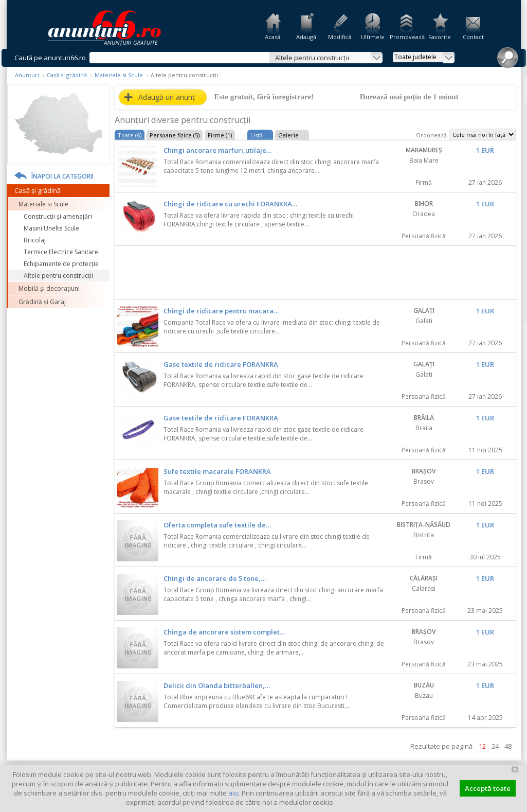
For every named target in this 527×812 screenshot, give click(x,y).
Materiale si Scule (119, 75)
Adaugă (306, 37)
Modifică (340, 37)
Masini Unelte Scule (51, 228)
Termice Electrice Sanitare (61, 252)
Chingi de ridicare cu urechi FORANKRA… (230, 204)
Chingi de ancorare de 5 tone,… (215, 578)
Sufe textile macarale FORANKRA (217, 471)
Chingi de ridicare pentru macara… (221, 311)
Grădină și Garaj (42, 302)
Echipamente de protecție (61, 264)
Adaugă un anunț (167, 97)
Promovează (406, 37)
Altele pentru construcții (58, 276)
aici (233, 793)
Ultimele (373, 37)
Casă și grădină (67, 75)
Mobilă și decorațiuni (49, 288)
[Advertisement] (315, 273)
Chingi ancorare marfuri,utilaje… (217, 150)
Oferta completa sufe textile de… (217, 525)
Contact (473, 37)
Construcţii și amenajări (58, 216)
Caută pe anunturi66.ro (50, 58)
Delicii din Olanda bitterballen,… (217, 685)
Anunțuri (27, 75)
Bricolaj (35, 240)
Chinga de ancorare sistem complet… (224, 632)
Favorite (440, 37)
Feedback (521, 139)
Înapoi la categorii (62, 176)
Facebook (521, 174)
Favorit (484, 170)
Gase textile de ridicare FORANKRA (221, 364)
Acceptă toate (488, 788)
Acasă (272, 37)
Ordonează (431, 135)
